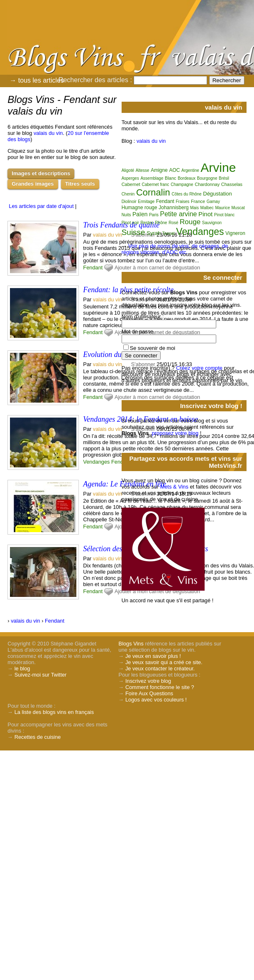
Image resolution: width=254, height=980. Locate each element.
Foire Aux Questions (149, 693)
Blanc (171, 178)
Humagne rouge (139, 208)
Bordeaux (187, 178)
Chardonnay (207, 184)
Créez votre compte (199, 368)
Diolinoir (129, 202)
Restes (147, 223)
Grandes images (33, 184)
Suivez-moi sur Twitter (41, 675)
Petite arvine (179, 214)
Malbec (207, 208)
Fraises (183, 202)
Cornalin (153, 192)
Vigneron (235, 233)
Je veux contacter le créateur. (160, 668)
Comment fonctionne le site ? (160, 687)
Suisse (133, 232)
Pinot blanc (224, 215)
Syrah (154, 233)
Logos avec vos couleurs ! (156, 700)
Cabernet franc (155, 185)
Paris (154, 215)
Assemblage (152, 178)
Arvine (218, 167)
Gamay (213, 202)
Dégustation (217, 194)
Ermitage (146, 202)
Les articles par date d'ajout (41, 206)
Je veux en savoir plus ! (153, 656)
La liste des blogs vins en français (54, 712)
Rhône (161, 223)
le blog (22, 668)
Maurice (222, 208)
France (198, 201)
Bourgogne (207, 178)
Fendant (93, 268)
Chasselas (232, 184)
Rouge (190, 222)
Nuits (126, 215)
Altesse (143, 170)
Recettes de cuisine (38, 737)
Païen (140, 214)
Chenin (128, 194)
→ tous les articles (37, 80)
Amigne (159, 170)
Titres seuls (80, 184)
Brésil (224, 178)
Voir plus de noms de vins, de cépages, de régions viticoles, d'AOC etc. (175, 249)
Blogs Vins (131, 644)
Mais (194, 208)
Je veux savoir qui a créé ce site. (164, 662)
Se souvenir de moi (153, 348)
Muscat (238, 208)
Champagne (182, 185)
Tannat (169, 233)
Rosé (173, 223)
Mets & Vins (174, 487)
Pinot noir (130, 223)
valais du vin (48, 133)
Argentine (190, 170)
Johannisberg (173, 208)
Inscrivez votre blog (148, 681)
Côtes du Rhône (186, 194)
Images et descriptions (41, 173)
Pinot (205, 214)
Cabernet (131, 184)
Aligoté (128, 170)
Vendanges (96, 462)
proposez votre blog (175, 433)
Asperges (130, 178)
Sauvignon (212, 223)
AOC (174, 170)
